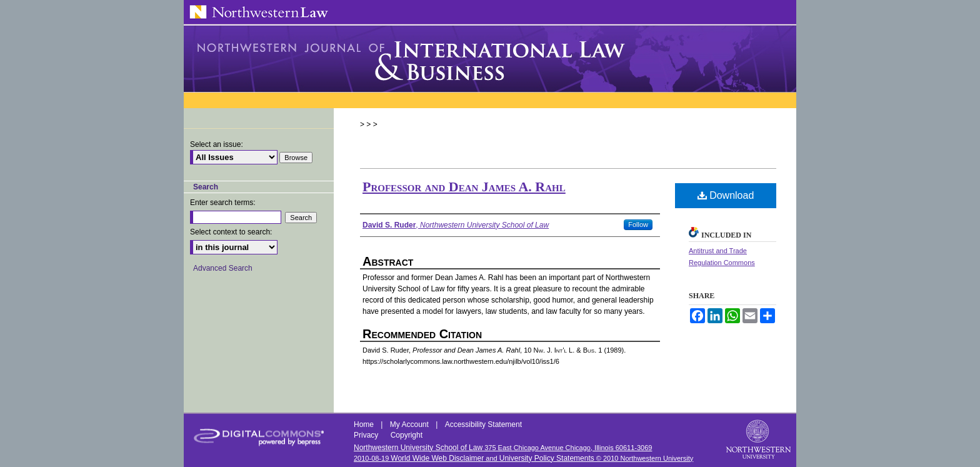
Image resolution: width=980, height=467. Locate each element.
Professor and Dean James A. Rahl (464, 187)
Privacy (367, 435)
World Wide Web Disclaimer (437, 458)
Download (726, 195)
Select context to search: (231, 232)
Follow (638, 224)
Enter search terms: (223, 203)
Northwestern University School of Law (418, 448)
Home (365, 424)
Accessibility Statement (483, 424)
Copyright (407, 435)
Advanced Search (223, 268)
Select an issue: (217, 144)
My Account (410, 424)
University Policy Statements (547, 458)
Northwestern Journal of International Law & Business (490, 59)
